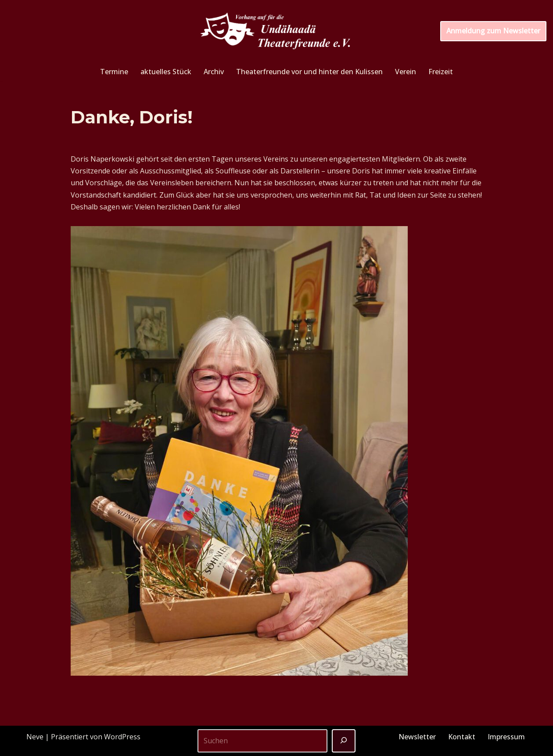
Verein (406, 72)
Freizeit (441, 72)
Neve (35, 737)
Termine (114, 72)
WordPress (122, 737)
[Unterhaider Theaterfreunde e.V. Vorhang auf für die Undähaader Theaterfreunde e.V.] (276, 31)
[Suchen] (344, 741)
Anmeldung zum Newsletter (493, 31)
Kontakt (462, 737)
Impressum (506, 737)
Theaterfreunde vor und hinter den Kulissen (309, 72)
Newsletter (417, 737)
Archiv (214, 72)
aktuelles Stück (166, 72)
